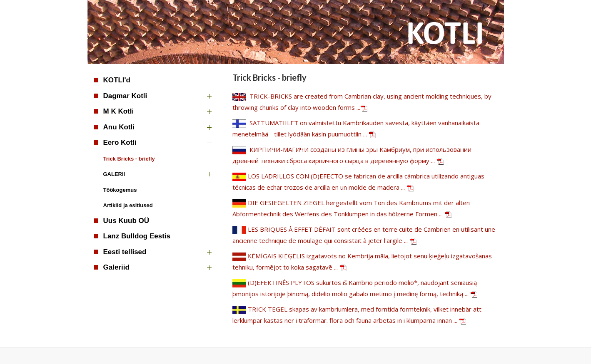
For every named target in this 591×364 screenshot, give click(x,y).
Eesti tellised (125, 252)
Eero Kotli (120, 142)
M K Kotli (119, 111)
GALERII (114, 174)
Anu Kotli (119, 127)
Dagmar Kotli (125, 96)
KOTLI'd (117, 80)
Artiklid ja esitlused (128, 205)
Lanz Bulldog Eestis (137, 236)
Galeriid (116, 267)
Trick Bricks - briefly (129, 159)
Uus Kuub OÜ (126, 221)
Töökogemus (120, 190)
